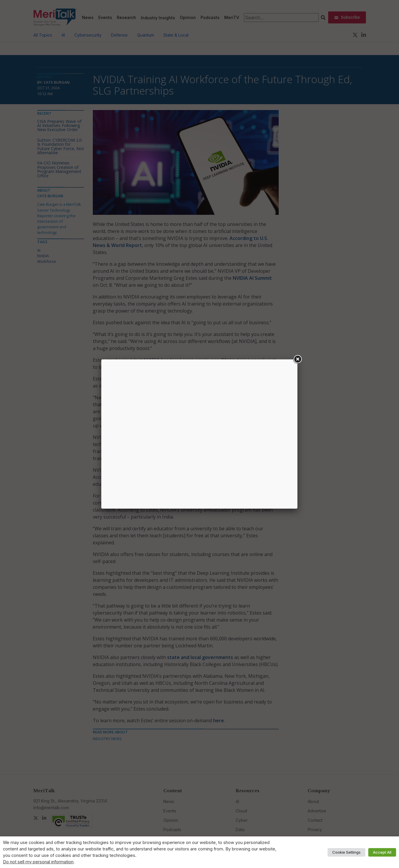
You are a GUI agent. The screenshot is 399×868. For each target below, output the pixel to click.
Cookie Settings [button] (346, 852)
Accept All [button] (382, 852)
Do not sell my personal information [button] (38, 862)
